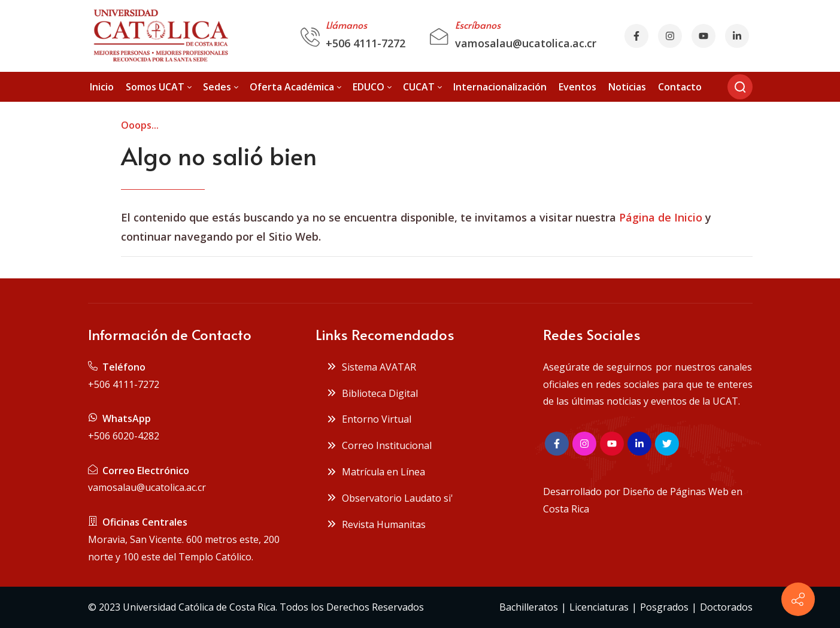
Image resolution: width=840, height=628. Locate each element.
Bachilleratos (529, 607)
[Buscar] (740, 87)
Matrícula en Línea (376, 472)
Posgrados (664, 607)
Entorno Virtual (369, 419)
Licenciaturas (599, 607)
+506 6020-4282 (124, 436)
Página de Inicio (661, 217)
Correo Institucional (379, 445)
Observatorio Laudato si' (390, 498)
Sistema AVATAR (371, 367)
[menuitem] (102, 87)
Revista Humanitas (376, 524)
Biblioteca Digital (372, 393)
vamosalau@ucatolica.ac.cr (526, 43)
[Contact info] (798, 599)
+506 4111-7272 (366, 43)
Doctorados (726, 607)
